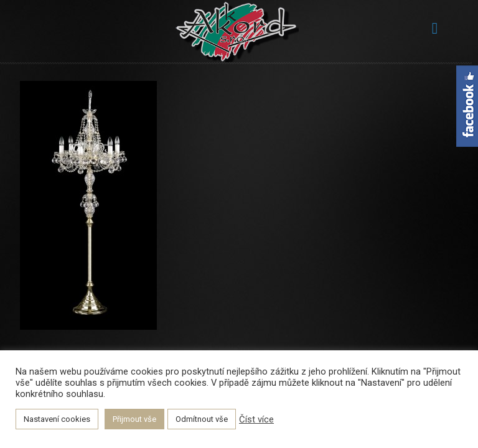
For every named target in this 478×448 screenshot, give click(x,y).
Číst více (256, 419)
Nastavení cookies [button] (57, 419)
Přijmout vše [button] (134, 419)
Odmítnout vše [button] (202, 419)
